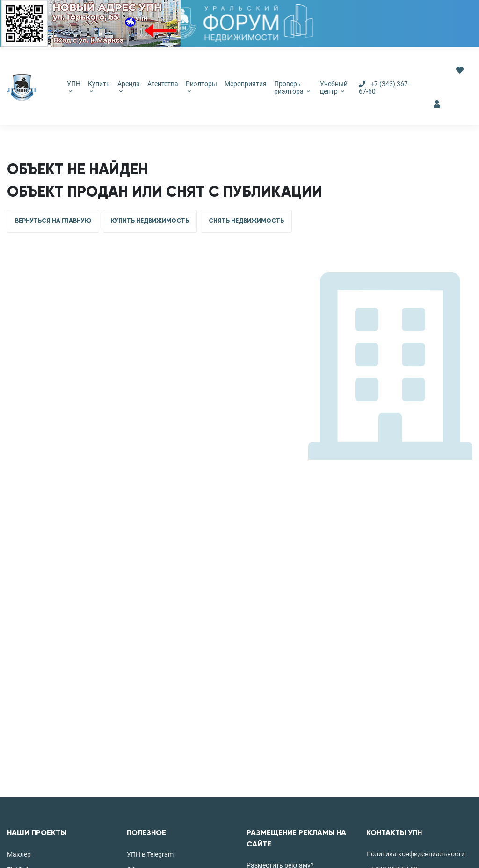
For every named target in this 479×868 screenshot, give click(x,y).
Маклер (19, 854)
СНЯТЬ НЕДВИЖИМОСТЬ (246, 221)
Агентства (163, 84)
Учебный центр (334, 88)
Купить (99, 87)
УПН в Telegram (150, 854)
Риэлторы (201, 87)
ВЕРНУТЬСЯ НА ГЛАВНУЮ (53, 221)
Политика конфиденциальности (416, 854)
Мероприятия (246, 84)
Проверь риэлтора (292, 88)
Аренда (129, 87)
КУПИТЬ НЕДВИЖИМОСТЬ (150, 221)
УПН (74, 87)
